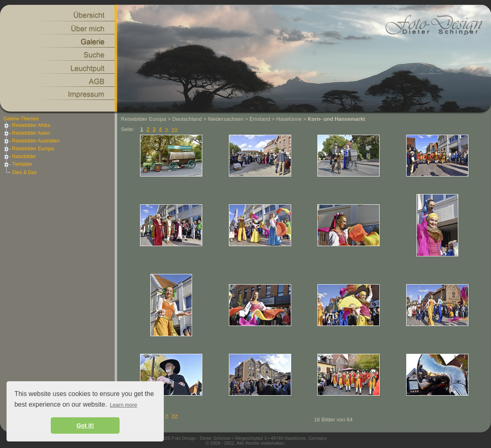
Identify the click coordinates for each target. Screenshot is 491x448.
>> (175, 129)
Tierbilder (18, 164)
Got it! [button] (85, 425)
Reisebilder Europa (28, 149)
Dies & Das (25, 172)
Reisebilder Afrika (27, 125)
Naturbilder (20, 156)
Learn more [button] (123, 405)
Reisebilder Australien (31, 141)
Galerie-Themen (21, 119)
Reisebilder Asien (27, 133)
